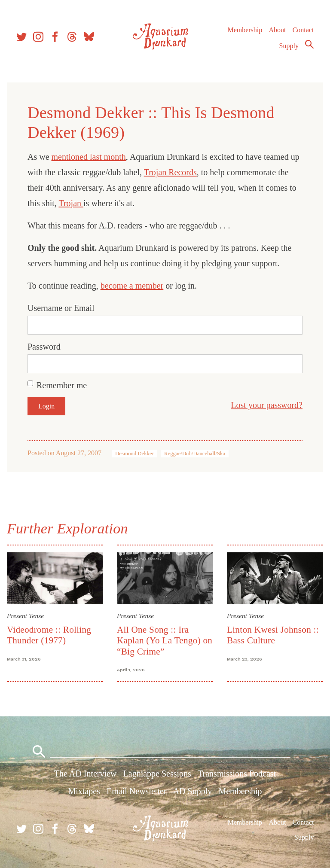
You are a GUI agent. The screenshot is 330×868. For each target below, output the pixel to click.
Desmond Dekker (134, 454)
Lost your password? (267, 405)
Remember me (62, 385)
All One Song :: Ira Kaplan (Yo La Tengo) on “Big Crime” (165, 641)
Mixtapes (84, 791)
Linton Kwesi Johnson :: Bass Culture (273, 635)
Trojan (71, 203)
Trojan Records (170, 172)
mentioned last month (89, 157)
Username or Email (61, 308)
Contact (303, 30)
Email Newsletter (136, 791)
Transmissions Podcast (237, 774)
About (277, 30)
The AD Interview (86, 774)
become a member (132, 286)
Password (44, 347)
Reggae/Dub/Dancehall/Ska (195, 454)
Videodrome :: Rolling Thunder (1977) (49, 635)
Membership (245, 30)
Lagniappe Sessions (157, 774)
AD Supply (193, 791)
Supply (289, 46)
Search (309, 44)
